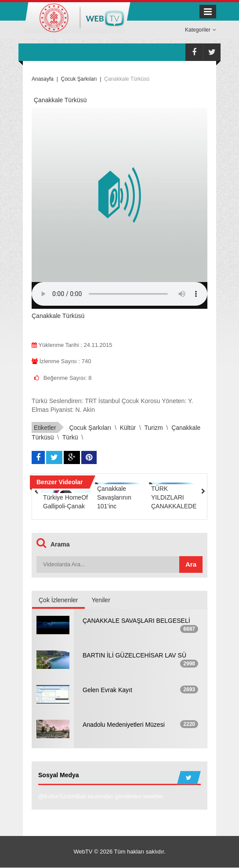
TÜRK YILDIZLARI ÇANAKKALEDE (174, 497)
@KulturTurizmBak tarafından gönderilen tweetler (101, 797)
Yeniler (101, 600)
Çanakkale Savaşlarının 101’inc (114, 497)
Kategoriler (201, 30)
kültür (128, 428)
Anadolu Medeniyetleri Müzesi (124, 725)
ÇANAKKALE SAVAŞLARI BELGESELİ (136, 621)
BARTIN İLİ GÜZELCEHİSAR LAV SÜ (134, 655)
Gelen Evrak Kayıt (107, 690)
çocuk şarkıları (90, 428)
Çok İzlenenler (58, 600)
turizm (153, 428)
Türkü (70, 437)
